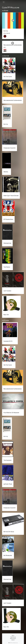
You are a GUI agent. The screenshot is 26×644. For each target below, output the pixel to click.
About (13, 636)
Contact (13, 640)
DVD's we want (13, 639)
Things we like (13, 637)
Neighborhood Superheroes (13, 45)
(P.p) (5, 47)
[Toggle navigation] (4, 2)
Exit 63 (6, 31)
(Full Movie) (7, 33)
